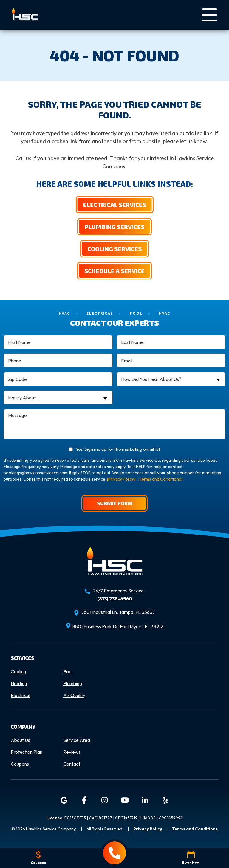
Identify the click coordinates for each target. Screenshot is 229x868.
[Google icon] (64, 801)
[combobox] (171, 379)
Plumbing (73, 684)
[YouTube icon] (125, 801)
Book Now (191, 858)
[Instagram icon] (104, 801)
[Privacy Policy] (121, 480)
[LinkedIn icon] (145, 801)
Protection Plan (27, 752)
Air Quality (74, 696)
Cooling (18, 672)
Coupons (20, 764)
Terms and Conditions (195, 829)
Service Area (77, 740)
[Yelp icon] (165, 801)
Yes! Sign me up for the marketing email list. (118, 449)
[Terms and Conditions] (160, 480)
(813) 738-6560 (115, 599)
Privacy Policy (148, 829)
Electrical (20, 696)
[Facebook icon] (84, 801)
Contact (72, 764)
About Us (20, 740)
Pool (68, 672)
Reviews (72, 752)
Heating (19, 684)
